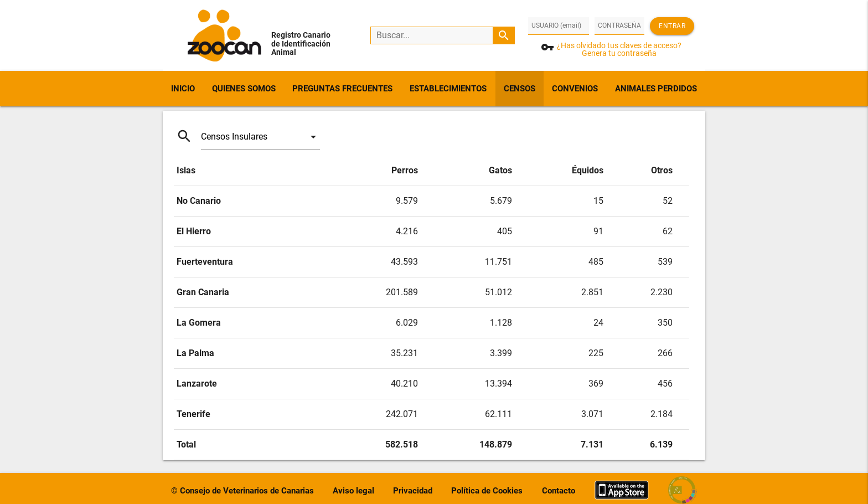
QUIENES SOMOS (244, 89)
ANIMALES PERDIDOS (656, 89)
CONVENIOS (575, 89)
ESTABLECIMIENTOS (448, 89)
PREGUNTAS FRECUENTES (342, 89)
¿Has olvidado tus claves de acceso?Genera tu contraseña (619, 49)
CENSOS (520, 89)
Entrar (672, 26)
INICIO (183, 89)
